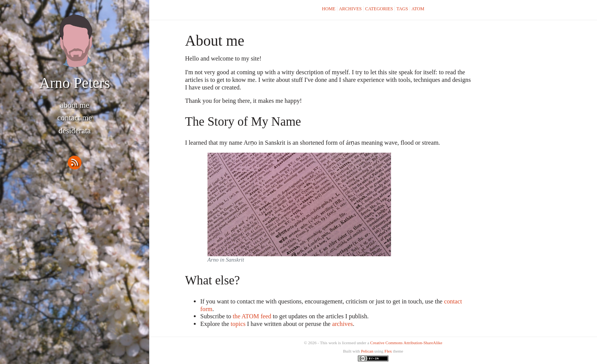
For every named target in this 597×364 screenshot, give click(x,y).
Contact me (75, 118)
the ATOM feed (252, 316)
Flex (388, 351)
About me (74, 105)
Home (329, 9)
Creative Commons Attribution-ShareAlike (406, 343)
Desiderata (75, 131)
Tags (402, 9)
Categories (379, 9)
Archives (350, 9)
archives (342, 324)
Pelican (367, 351)
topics (238, 324)
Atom (418, 9)
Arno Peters (75, 83)
